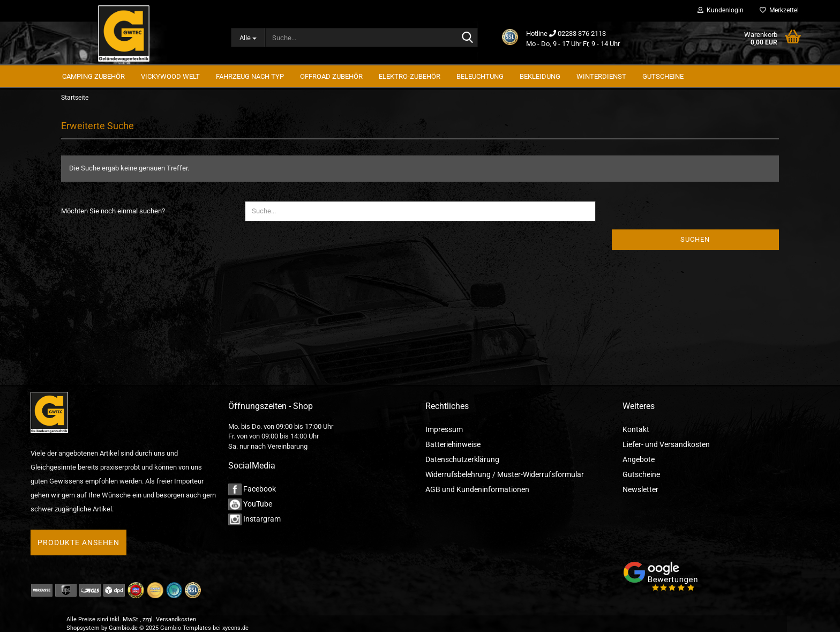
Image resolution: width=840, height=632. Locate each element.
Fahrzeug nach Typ (250, 76)
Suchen (695, 239)
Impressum (444, 429)
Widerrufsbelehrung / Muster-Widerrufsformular (505, 474)
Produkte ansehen (78, 542)
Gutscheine (641, 474)
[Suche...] (248, 38)
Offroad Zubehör (331, 76)
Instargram (254, 519)
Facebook (252, 489)
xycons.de (235, 628)
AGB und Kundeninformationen (477, 489)
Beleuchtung (480, 76)
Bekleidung (540, 76)
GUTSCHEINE (663, 76)
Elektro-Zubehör (410, 76)
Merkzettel (779, 10)
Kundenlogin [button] (721, 10)
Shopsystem (83, 628)
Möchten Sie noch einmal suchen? (113, 211)
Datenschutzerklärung (462, 459)
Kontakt (636, 429)
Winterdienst (601, 76)
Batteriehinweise (453, 444)
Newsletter (640, 489)
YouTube (250, 504)
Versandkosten (176, 619)
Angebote (639, 459)
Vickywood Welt (170, 76)
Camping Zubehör (93, 76)
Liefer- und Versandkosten (666, 444)
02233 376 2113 (582, 34)
